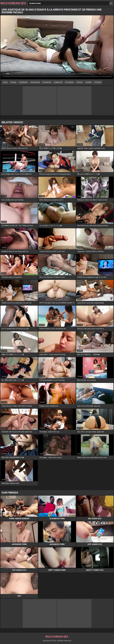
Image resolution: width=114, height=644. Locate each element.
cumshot (70, 82)
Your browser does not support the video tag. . (57, 47)
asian (14, 82)
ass (6, 82)
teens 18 (59, 82)
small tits (48, 82)
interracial (36, 82)
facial (80, 82)
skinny (99, 82)
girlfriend (24, 82)
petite (89, 82)
